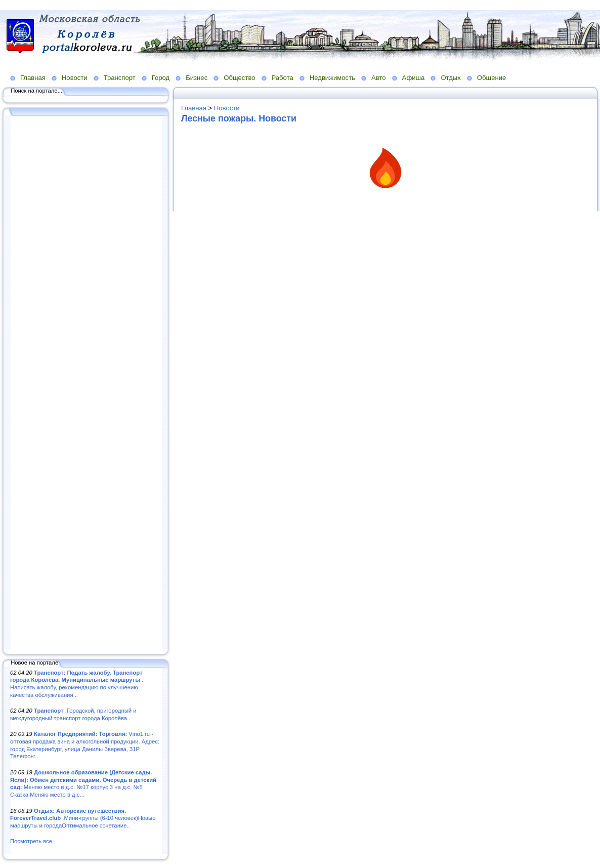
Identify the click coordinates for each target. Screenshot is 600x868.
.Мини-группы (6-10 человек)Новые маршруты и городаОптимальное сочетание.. (83, 818)
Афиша (414, 78)
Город (161, 78)
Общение (492, 78)
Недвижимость (332, 78)
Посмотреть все (31, 841)
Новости (75, 78)
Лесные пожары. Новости (239, 118)
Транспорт (120, 78)
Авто (379, 78)
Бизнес (197, 78)
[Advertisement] (86, 383)
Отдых (451, 78)
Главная (33, 78)
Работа (283, 78)
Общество (239, 78)
